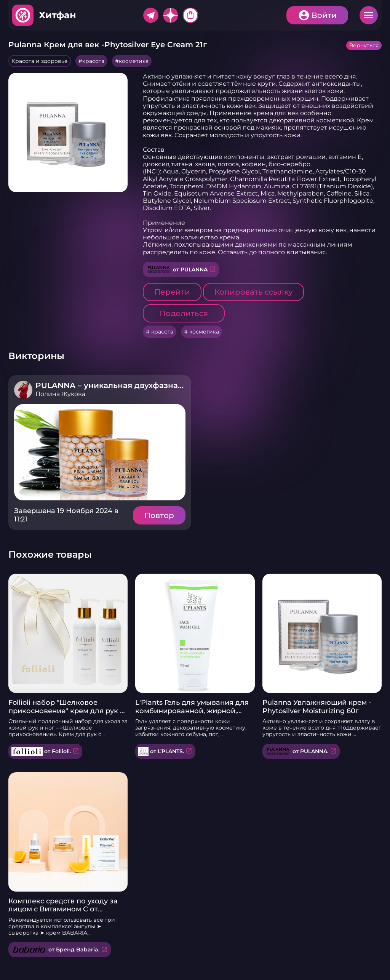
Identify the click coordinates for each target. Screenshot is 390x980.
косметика (134, 61)
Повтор (159, 515)
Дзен (171, 15)
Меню (369, 15)
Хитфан (58, 15)
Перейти (172, 292)
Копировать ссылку (253, 292)
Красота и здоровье (40, 61)
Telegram (151, 15)
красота (93, 61)
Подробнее (100, 452)
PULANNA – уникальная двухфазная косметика (132, 385)
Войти (324, 15)
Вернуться (364, 45)
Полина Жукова (60, 394)
